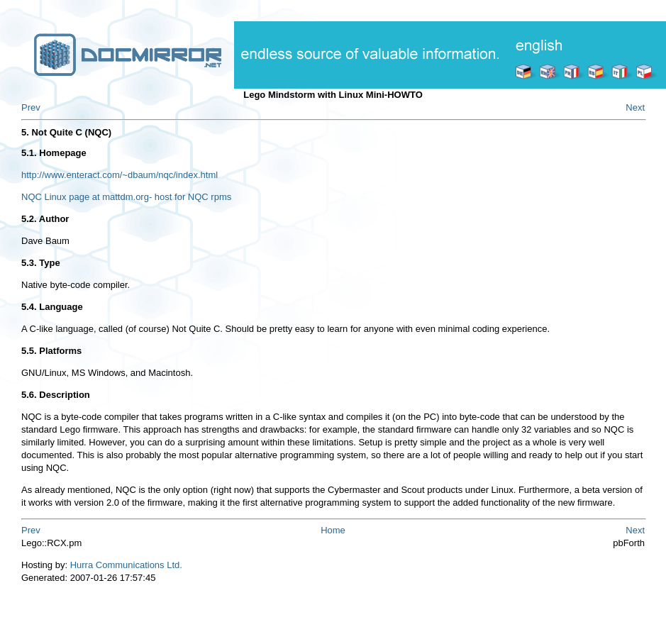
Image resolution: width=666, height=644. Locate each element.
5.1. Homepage (54, 153)
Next (635, 107)
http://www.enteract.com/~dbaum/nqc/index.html (120, 175)
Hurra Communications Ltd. (126, 565)
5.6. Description (56, 395)
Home (333, 530)
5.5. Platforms (51, 351)
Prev (31, 107)
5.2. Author (45, 219)
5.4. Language (52, 307)
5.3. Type (41, 263)
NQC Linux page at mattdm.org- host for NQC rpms (126, 197)
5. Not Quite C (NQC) (66, 132)
